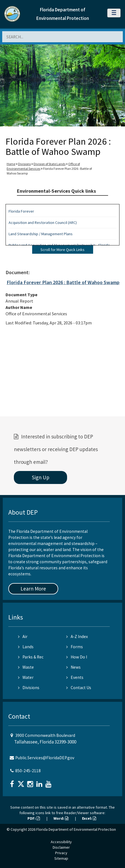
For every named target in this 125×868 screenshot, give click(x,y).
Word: (61, 818)
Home (11, 164)
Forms (75, 647)
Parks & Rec (31, 657)
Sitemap (61, 858)
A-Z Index (77, 637)
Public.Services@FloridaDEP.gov (45, 758)
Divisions (24, 164)
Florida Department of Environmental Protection (76, 829)
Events (75, 677)
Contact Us (79, 688)
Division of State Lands (49, 164)
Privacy (61, 853)
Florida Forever (21, 211)
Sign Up (41, 477)
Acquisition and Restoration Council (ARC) (43, 223)
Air (23, 637)
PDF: (34, 818)
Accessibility (61, 842)
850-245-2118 (28, 771)
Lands (26, 647)
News (73, 667)
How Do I (77, 657)
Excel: (89, 818)
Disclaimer (61, 847)
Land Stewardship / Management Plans (41, 234)
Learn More (33, 589)
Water (26, 677)
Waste (26, 667)
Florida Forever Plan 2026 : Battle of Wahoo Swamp (63, 282)
